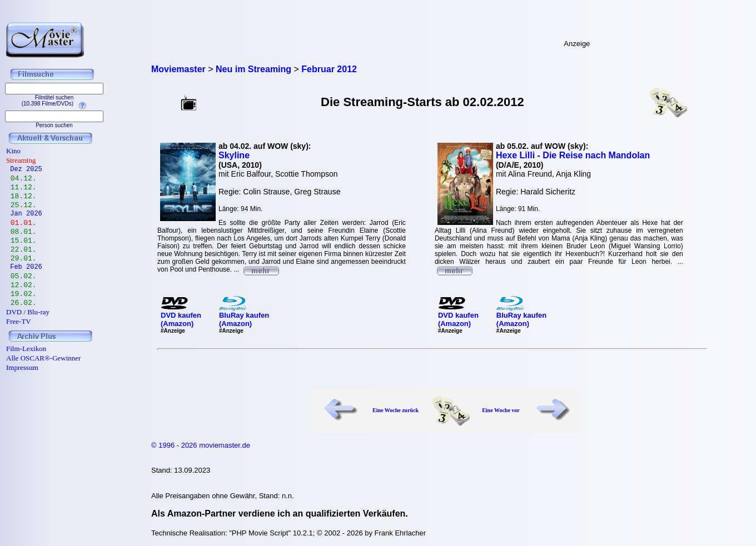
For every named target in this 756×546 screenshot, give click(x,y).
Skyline (234, 155)
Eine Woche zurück (396, 410)
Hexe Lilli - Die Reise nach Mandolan (573, 155)
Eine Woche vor (501, 410)
